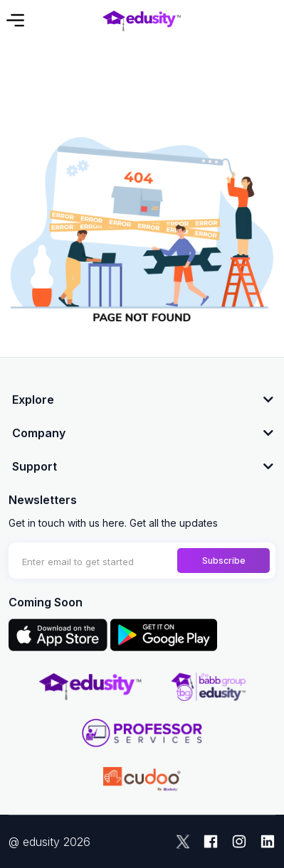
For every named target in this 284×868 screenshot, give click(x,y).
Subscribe (224, 561)
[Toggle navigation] (14, 20)
